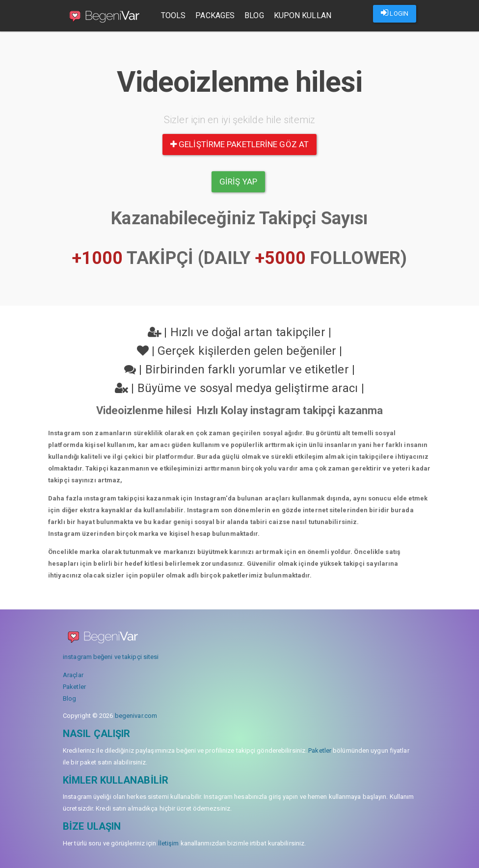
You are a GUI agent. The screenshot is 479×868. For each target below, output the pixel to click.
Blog (256, 15)
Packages (217, 15)
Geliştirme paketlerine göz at (239, 144)
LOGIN (395, 13)
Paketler (74, 687)
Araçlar (73, 675)
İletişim (169, 843)
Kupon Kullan (305, 15)
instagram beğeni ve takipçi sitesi (111, 657)
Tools (175, 15)
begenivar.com (136, 716)
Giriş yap (238, 182)
